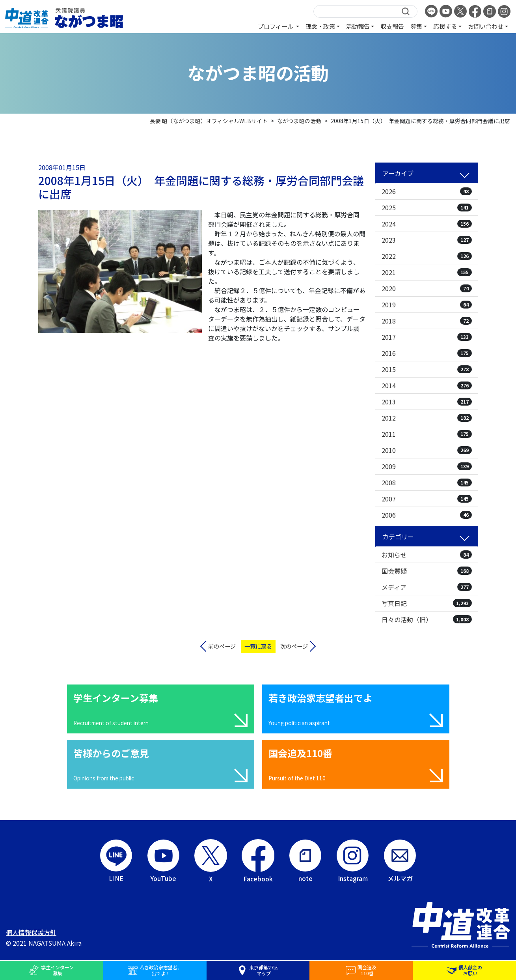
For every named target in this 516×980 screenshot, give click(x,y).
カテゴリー (398, 537)
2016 (427, 353)
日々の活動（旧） (427, 619)
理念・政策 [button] (320, 26)
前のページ (222, 646)
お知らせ (427, 555)
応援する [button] (445, 26)
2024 (427, 224)
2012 (427, 418)
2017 (427, 337)
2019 (427, 305)
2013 (427, 402)
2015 (427, 369)
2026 (427, 191)
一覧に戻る (258, 646)
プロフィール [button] (276, 26)
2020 (427, 288)
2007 (427, 499)
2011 (427, 434)
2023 (427, 240)
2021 (427, 272)
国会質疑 (427, 571)
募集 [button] (416, 26)
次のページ (294, 646)
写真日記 (427, 603)
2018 (427, 321)
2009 (427, 466)
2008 (427, 483)
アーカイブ (398, 173)
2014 (427, 385)
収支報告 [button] (392, 26)
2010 (427, 450)
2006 (427, 515)
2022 (427, 256)
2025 (427, 208)
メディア (427, 587)
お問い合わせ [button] (486, 26)
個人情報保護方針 (31, 932)
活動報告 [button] (358, 26)
